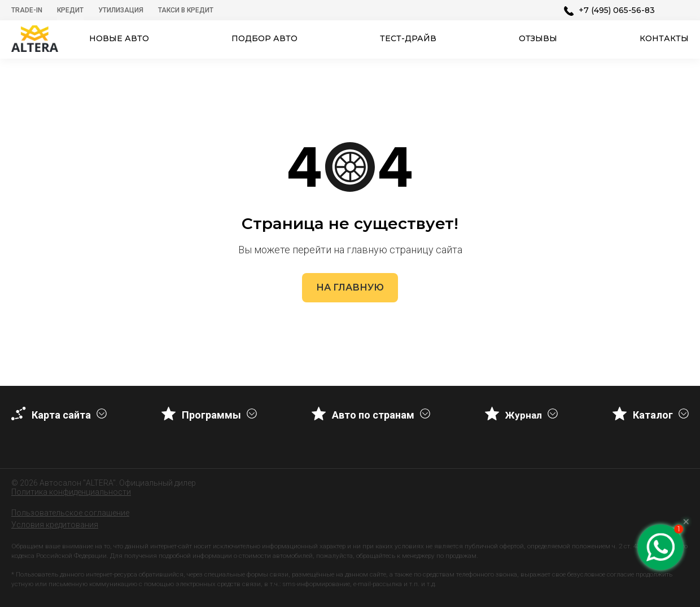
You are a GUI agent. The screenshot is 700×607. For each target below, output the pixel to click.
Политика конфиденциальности (71, 492)
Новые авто (119, 38)
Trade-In (27, 10)
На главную (350, 287)
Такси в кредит (186, 10)
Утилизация (121, 10)
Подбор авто (264, 38)
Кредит (70, 10)
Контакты (664, 38)
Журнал (524, 415)
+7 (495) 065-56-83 (617, 10)
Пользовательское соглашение (70, 513)
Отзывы (538, 38)
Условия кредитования (55, 525)
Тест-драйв (408, 38)
